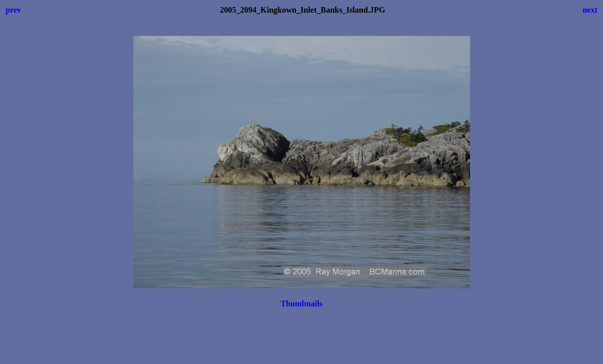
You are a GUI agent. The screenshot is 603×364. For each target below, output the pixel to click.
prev (13, 10)
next (590, 10)
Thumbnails (301, 304)
